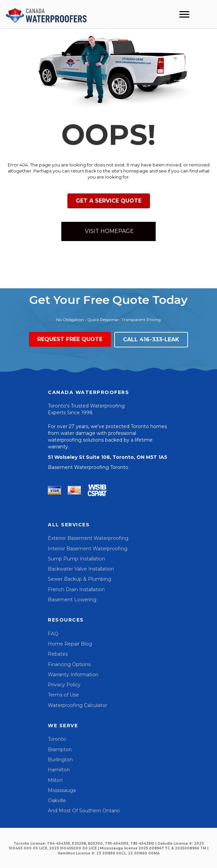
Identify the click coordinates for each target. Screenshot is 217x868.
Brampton (60, 749)
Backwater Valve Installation (81, 569)
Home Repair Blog (70, 644)
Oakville (57, 800)
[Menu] (184, 15)
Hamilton (59, 770)
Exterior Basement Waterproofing (88, 538)
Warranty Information (73, 675)
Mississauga (62, 790)
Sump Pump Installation (76, 559)
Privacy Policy (64, 685)
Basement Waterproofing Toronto (88, 467)
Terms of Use (63, 695)
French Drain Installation (76, 589)
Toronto (57, 739)
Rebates (58, 654)
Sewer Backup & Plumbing (80, 579)
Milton (55, 780)
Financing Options (69, 664)
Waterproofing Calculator (77, 705)
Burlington (60, 760)
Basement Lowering (72, 600)
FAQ (53, 634)
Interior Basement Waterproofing (88, 549)
